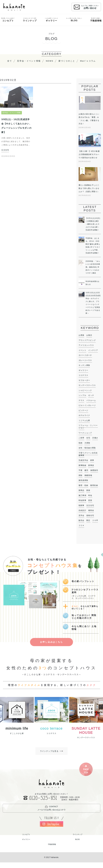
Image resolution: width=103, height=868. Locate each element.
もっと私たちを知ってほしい (74, 20)
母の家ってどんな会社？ (8, 20)
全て (19, 61)
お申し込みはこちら (51, 647)
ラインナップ (78, 840)
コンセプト (26, 840)
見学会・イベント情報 (39, 61)
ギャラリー (26, 845)
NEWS (60, 61)
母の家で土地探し (96, 20)
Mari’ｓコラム (52, 66)
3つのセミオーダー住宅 (30, 20)
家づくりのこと (78, 61)
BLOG (77, 845)
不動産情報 (52, 850)
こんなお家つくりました (51, 20)
